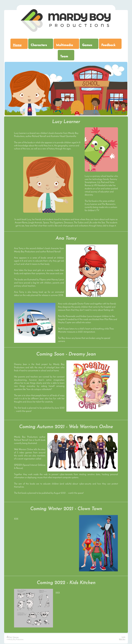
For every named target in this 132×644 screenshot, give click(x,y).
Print (9, 637)
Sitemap (16, 637)
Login (123, 637)
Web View (122, 639)
